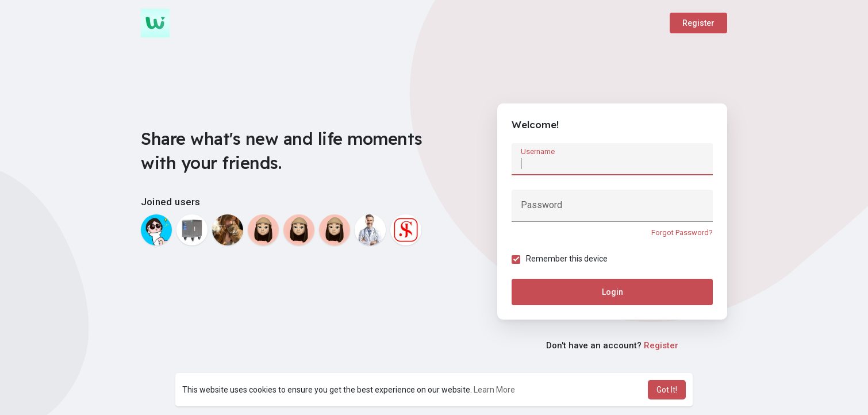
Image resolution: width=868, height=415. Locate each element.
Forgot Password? (682, 233)
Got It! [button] (667, 390)
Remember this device (567, 259)
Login (612, 292)
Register (698, 23)
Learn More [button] (494, 390)
